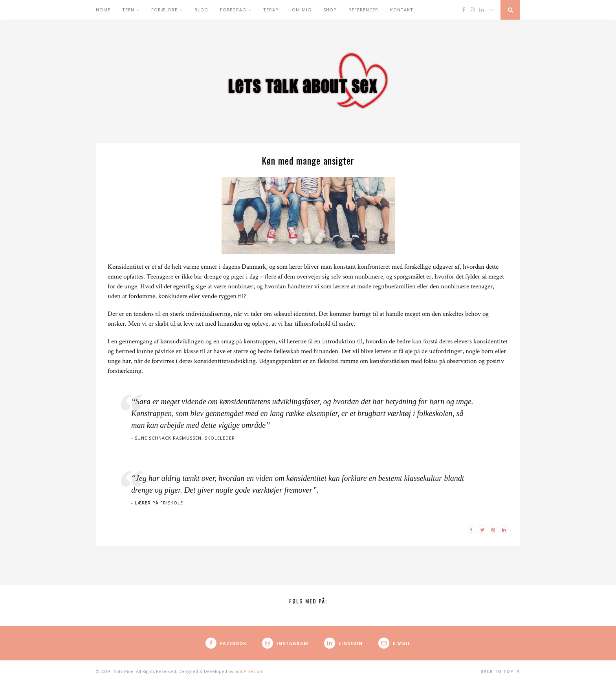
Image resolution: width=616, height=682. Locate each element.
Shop (330, 10)
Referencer (363, 10)
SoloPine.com (249, 671)
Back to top (500, 671)
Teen (128, 10)
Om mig (302, 10)
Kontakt (402, 10)
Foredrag (233, 10)
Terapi (272, 10)
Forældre (164, 10)
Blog (201, 10)
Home (103, 10)
